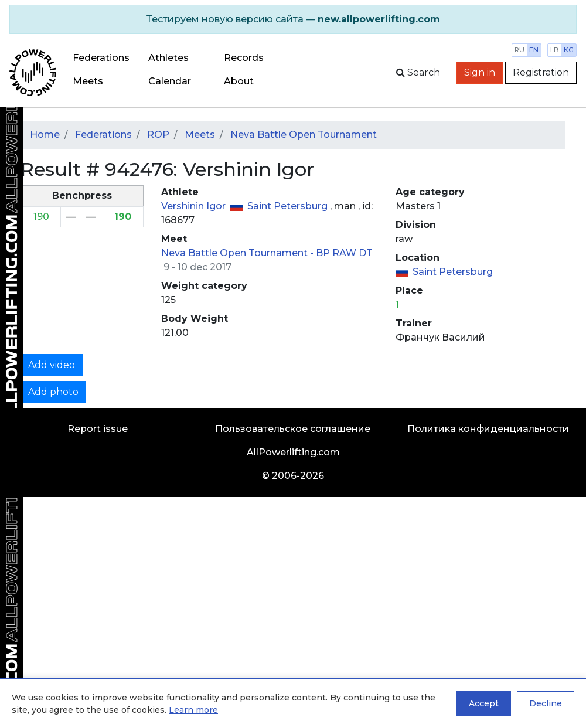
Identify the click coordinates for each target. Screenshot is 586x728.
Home (45, 135)
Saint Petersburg (289, 206)
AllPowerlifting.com (293, 452)
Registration (541, 72)
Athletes (168, 58)
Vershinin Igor (195, 206)
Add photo (53, 392)
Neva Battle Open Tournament (304, 135)
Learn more (193, 710)
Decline (546, 703)
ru (519, 50)
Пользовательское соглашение (293, 429)
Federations (101, 58)
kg (569, 50)
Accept (484, 703)
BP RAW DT (344, 253)
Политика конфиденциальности (488, 429)
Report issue (98, 429)
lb (555, 50)
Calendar (170, 81)
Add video (52, 365)
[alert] (293, 19)
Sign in (480, 72)
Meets (88, 81)
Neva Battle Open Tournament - (239, 253)
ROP (158, 135)
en (534, 50)
